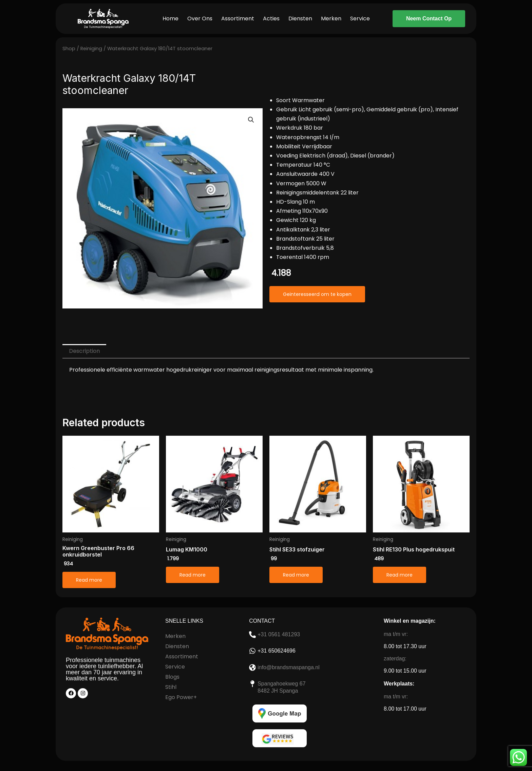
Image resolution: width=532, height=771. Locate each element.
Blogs (172, 677)
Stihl (171, 687)
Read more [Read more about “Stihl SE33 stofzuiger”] (296, 575)
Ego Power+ (181, 697)
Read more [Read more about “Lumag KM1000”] (193, 575)
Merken (331, 18)
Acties (271, 18)
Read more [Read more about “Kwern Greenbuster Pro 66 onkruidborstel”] (89, 580)
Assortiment (238, 18)
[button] (251, 120)
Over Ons (200, 18)
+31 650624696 (277, 651)
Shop (69, 49)
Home (170, 18)
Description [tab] (84, 351)
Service (360, 18)
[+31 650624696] (252, 651)
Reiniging (91, 49)
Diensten (300, 18)
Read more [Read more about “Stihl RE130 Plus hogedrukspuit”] (400, 575)
